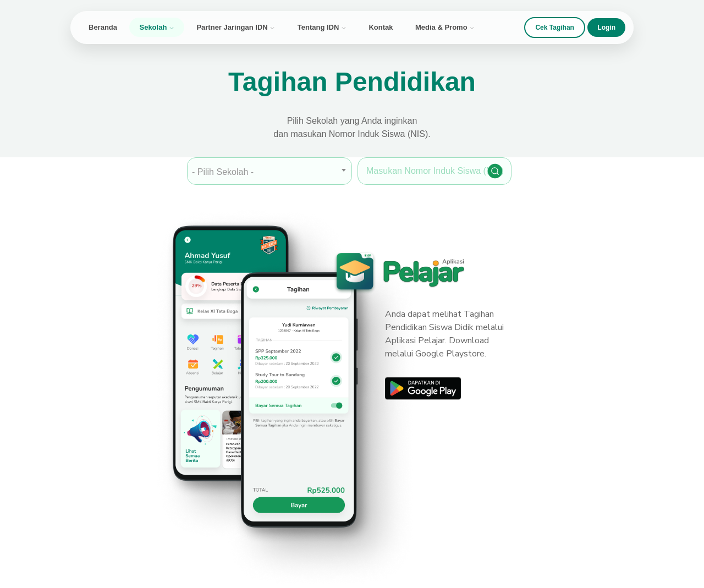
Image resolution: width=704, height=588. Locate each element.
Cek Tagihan (554, 28)
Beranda (103, 27)
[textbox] (269, 172)
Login (606, 28)
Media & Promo (445, 27)
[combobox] (269, 171)
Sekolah (156, 27)
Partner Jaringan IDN (236, 27)
